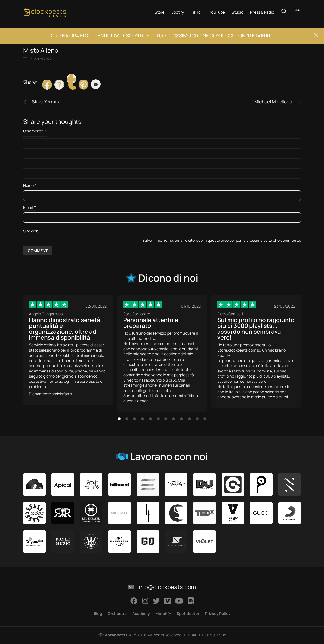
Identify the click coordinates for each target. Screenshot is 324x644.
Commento (35, 131)
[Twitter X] (59, 85)
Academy (141, 614)
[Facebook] (47, 85)
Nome (30, 186)
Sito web (31, 231)
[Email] (96, 84)
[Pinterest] (84, 84)
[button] (119, 419)
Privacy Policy (218, 614)
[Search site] (284, 12)
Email (29, 207)
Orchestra (117, 614)
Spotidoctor (188, 614)
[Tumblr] (71, 79)
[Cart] (297, 12)
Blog (98, 614)
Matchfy (163, 614)
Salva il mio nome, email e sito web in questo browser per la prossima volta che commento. (222, 240)
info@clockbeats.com (162, 587)
